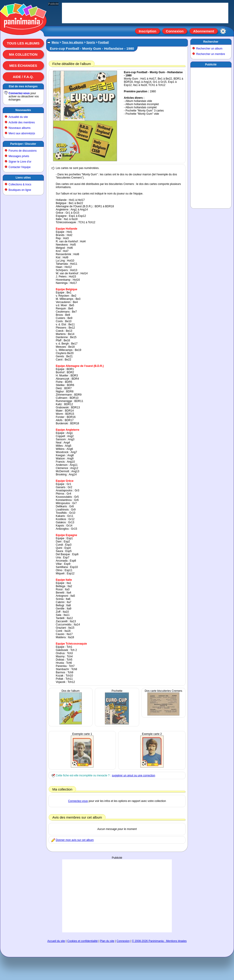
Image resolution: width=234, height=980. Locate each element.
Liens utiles (23, 178)
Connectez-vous (19, 93)
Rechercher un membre (211, 54)
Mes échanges (23, 66)
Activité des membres (22, 122)
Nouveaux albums (20, 128)
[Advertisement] (211, 137)
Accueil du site (56, 941)
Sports (91, 42)
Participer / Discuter (23, 144)
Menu (55, 42)
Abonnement (204, 31)
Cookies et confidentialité (82, 941)
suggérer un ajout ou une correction (133, 775)
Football (104, 42)
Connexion (175, 31)
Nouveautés (23, 110)
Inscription (148, 31)
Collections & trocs (20, 184)
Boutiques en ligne (20, 190)
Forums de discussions (23, 151)
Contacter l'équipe (20, 167)
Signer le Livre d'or (20, 162)
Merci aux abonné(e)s (22, 133)
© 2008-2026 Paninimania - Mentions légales (159, 941)
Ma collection (23, 54)
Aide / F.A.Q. (23, 77)
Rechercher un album (209, 49)
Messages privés (19, 156)
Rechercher (211, 42)
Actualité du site (18, 117)
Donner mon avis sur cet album (75, 840)
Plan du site (107, 941)
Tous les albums (23, 43)
